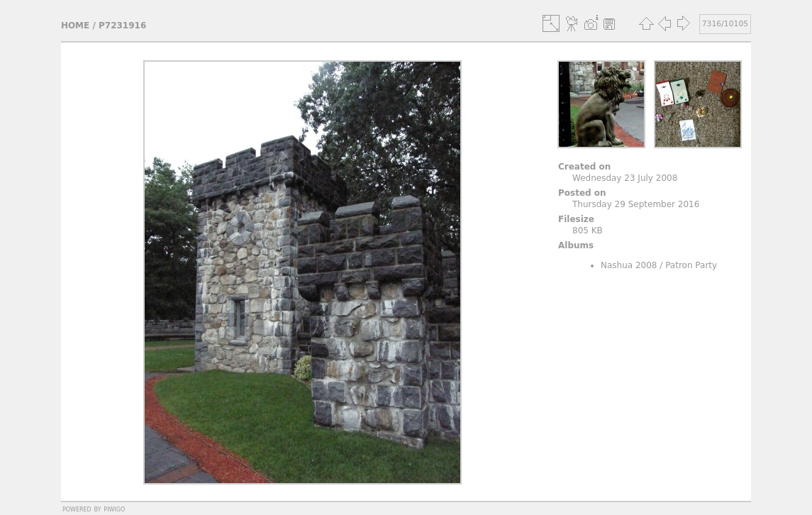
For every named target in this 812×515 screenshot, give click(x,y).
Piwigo (114, 509)
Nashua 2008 (629, 265)
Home (75, 26)
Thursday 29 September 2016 (636, 204)
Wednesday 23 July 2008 (625, 178)
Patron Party (691, 265)
